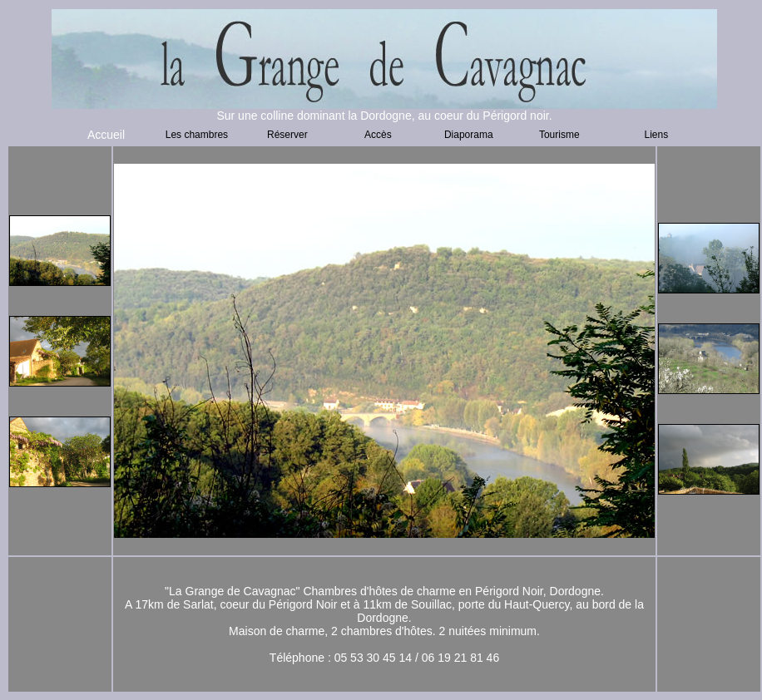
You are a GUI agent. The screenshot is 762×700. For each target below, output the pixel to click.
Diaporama (469, 135)
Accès (378, 135)
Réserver (287, 135)
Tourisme (559, 135)
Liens (657, 135)
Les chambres (197, 135)
